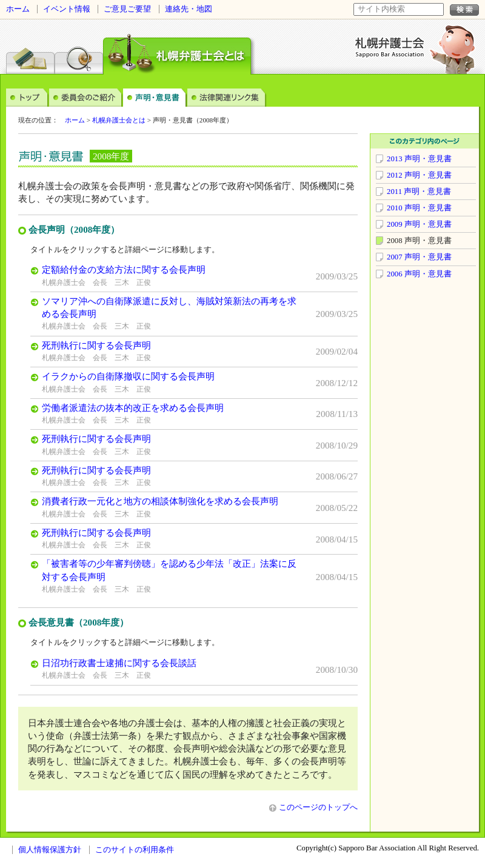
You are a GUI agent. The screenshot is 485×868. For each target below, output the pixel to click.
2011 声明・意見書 (419, 192)
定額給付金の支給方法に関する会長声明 (124, 269)
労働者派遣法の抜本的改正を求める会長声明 (133, 408)
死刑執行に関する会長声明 (96, 345)
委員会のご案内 (86, 97)
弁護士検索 (79, 51)
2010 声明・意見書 (419, 208)
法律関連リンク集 (227, 97)
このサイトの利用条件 (135, 850)
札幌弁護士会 (390, 47)
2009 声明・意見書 (419, 224)
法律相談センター (30, 51)
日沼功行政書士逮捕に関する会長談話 (119, 663)
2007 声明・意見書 (419, 257)
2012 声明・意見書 (419, 175)
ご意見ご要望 (127, 9)
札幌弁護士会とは (119, 120)
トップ (28, 97)
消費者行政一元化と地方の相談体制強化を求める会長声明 (160, 501)
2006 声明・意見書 (419, 274)
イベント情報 (67, 9)
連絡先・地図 (189, 9)
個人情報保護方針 (50, 850)
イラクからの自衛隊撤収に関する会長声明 (128, 376)
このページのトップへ (313, 807)
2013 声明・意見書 (419, 159)
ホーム (18, 9)
